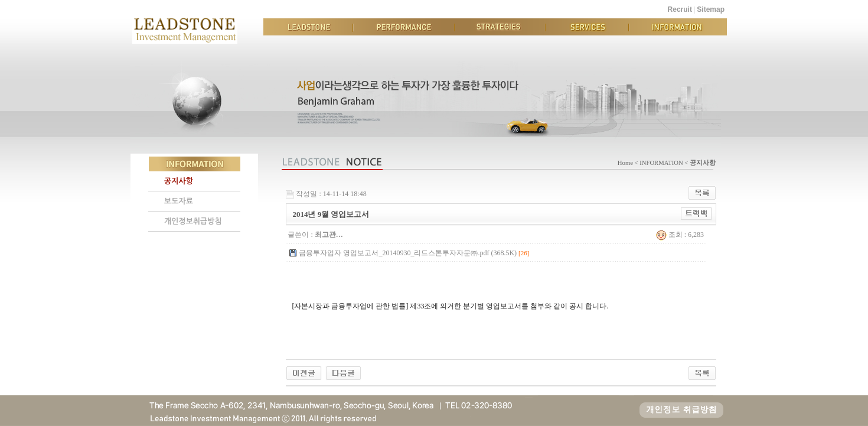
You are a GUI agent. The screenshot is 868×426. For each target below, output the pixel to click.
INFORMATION (678, 27)
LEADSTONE (308, 27)
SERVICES (587, 27)
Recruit (680, 9)
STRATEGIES (500, 27)
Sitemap (711, 9)
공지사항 (179, 181)
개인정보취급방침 (193, 221)
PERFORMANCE (404, 27)
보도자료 (179, 201)
